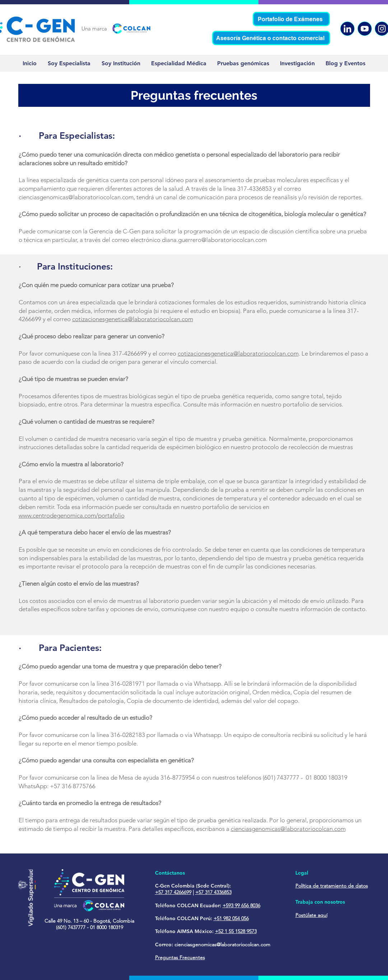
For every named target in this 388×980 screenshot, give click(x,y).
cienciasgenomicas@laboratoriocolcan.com (76, 197)
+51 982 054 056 (231, 918)
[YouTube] (365, 29)
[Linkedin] (347, 29)
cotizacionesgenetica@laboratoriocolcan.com (133, 319)
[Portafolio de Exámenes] (291, 19)
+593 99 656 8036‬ (241, 905)
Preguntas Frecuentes (180, 957)
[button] (345, 63)
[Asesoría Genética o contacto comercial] (271, 38)
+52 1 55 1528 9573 (236, 931)
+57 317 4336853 (213, 892)
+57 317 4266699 (173, 892)
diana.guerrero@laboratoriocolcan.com (214, 240)
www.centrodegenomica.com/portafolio (72, 515)
